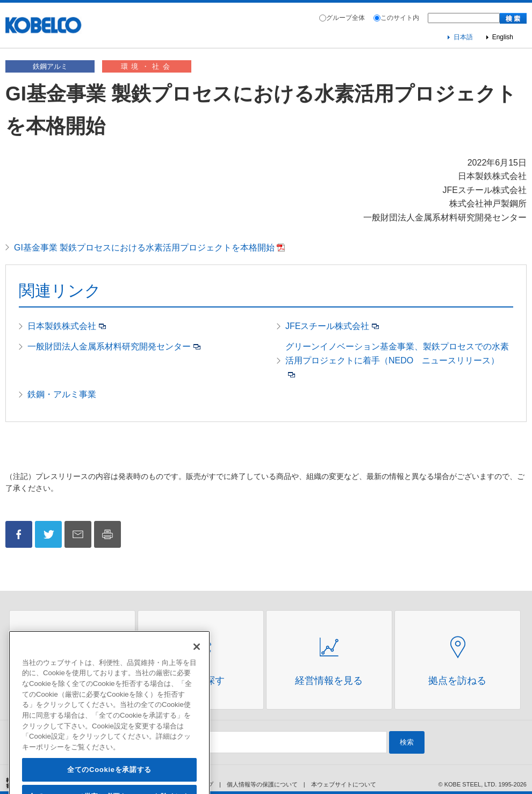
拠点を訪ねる (457, 681)
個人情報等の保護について (262, 784)
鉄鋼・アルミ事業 (62, 394)
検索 (407, 742)
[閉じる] (197, 661)
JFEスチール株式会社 (327, 326)
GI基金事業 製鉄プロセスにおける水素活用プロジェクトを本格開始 (144, 248)
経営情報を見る (329, 681)
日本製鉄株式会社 (62, 326)
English (503, 37)
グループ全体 (346, 18)
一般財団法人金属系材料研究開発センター (109, 346)
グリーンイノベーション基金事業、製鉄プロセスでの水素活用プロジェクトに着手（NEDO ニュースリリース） (397, 353)
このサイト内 (400, 18)
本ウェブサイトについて (344, 784)
